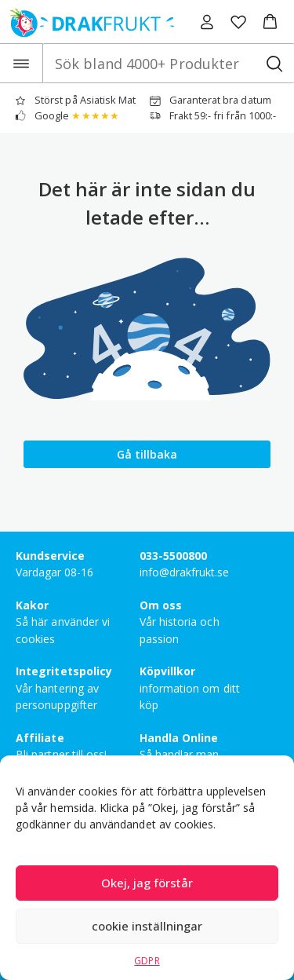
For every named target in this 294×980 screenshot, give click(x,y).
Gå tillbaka (147, 454)
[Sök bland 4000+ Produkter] (274, 63)
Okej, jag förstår (147, 883)
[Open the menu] (22, 63)
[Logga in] (207, 22)
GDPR (147, 961)
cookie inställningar (147, 926)
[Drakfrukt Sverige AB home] (87, 22)
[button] (270, 22)
